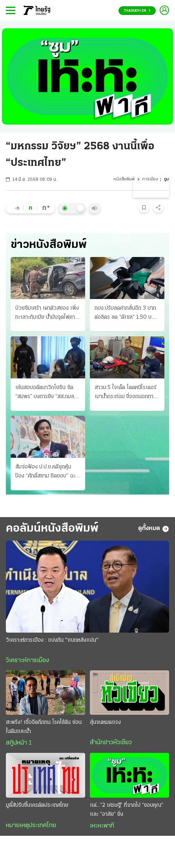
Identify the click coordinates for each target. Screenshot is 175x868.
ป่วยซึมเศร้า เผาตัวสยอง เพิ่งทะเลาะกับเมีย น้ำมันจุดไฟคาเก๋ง (47, 314)
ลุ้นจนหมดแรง (105, 722)
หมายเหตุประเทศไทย (31, 826)
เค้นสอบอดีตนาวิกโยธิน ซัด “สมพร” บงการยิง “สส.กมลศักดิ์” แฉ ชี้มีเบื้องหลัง (45, 393)
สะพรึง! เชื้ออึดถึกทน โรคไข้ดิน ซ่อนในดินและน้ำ (44, 727)
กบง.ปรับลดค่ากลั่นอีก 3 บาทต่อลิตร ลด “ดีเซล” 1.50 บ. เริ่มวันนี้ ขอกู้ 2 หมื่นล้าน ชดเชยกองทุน (125, 314)
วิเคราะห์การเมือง (27, 661)
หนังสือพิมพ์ (124, 179)
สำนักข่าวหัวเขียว (111, 743)
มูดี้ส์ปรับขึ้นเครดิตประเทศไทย (37, 805)
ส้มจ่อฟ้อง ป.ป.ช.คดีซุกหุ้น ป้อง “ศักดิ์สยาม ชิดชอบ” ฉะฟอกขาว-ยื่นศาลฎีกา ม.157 (45, 472)
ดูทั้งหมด (154, 529)
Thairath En (137, 11)
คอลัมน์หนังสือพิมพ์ (52, 529)
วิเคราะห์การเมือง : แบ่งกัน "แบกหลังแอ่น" (52, 640)
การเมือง (150, 179)
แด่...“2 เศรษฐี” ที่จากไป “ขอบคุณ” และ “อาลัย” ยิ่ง (127, 810)
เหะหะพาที (102, 826)
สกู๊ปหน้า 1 (19, 743)
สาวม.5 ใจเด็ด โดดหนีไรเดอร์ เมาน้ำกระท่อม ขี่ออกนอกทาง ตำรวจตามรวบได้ (126, 393)
